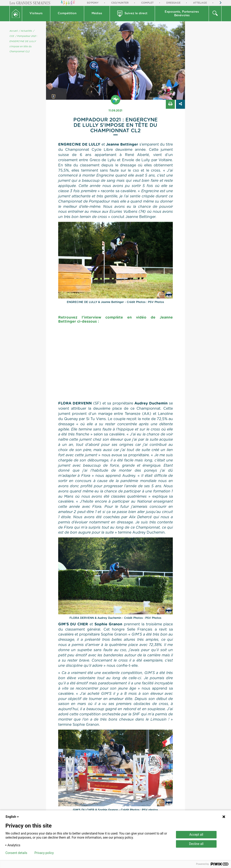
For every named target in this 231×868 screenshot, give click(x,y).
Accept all (196, 835)
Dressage (173, 3)
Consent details (16, 853)
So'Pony (93, 3)
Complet (147, 3)
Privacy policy (44, 853)
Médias (97, 13)
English (13, 817)
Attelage (200, 3)
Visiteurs (36, 13)
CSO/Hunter (120, 3)
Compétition (67, 13)
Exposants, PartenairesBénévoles (182, 14)
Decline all (196, 844)
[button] (36, 14)
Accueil (14, 31)
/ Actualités (25, 31)
